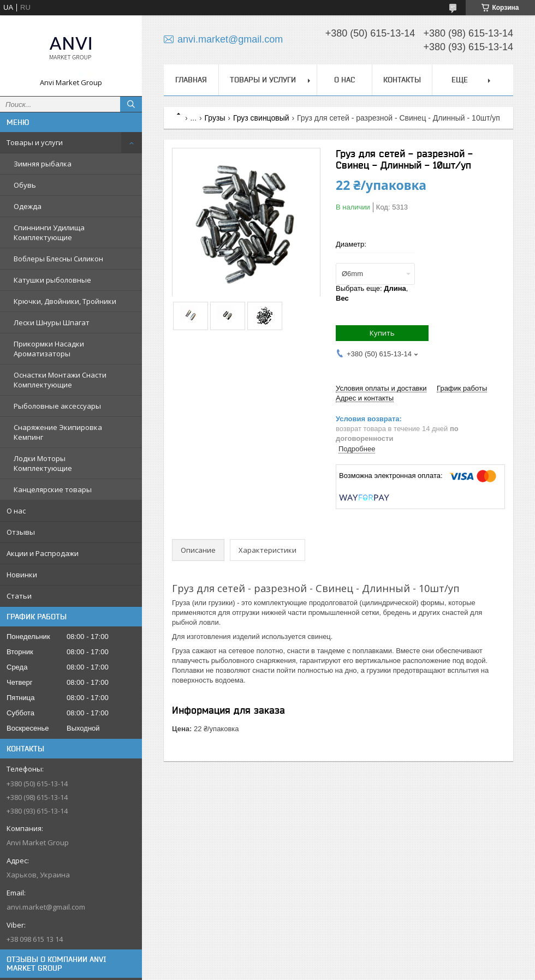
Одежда (28, 206)
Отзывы (21, 532)
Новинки (22, 575)
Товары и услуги (35, 142)
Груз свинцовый (261, 118)
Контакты (402, 80)
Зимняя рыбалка (43, 164)
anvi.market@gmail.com (46, 907)
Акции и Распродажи (43, 553)
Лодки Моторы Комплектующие (43, 463)
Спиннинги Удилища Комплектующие (49, 232)
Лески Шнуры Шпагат (52, 322)
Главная (191, 80)
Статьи (19, 596)
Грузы (215, 118)
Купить (382, 333)
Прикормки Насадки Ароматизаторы (49, 349)
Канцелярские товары (53, 489)
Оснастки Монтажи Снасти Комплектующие (60, 380)
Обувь (25, 185)
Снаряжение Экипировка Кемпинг (58, 432)
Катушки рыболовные (52, 280)
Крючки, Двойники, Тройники (65, 301)
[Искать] (131, 104)
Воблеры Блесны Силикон (58, 259)
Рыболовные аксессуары (57, 406)
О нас (16, 511)
